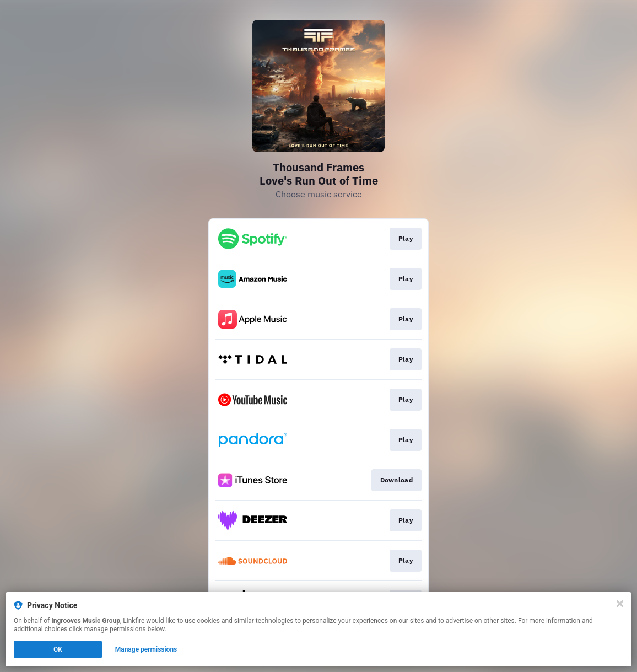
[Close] (620, 604)
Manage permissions (146, 649)
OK (58, 649)
